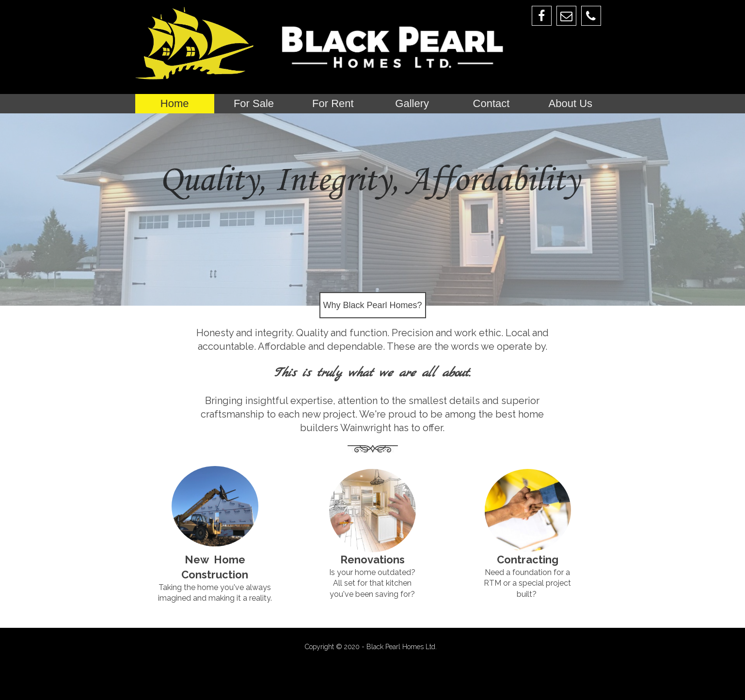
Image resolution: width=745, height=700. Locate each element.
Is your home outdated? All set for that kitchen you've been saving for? (372, 583)
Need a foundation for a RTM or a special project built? (527, 583)
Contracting (528, 560)
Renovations (372, 560)
